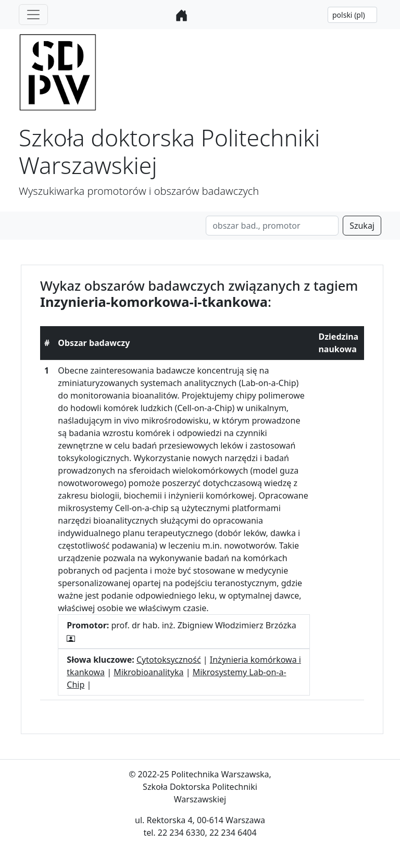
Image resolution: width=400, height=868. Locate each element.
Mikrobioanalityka (148, 672)
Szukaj (362, 226)
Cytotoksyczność (169, 660)
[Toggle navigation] (33, 15)
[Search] (272, 226)
